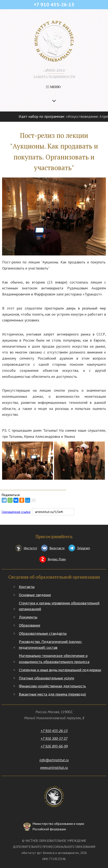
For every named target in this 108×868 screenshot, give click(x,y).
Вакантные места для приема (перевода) (52, 694)
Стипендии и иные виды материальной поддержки (60, 670)
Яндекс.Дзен (57, 559)
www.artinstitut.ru (54, 768)
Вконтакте (57, 548)
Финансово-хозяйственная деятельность (52, 686)
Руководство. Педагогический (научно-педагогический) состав (51, 645)
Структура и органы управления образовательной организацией (59, 606)
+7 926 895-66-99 (54, 746)
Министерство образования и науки (58, 827)
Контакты (27, 587)
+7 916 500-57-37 (54, 738)
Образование (30, 625)
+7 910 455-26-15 (54, 731)
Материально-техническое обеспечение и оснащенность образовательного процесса (54, 659)
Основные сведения (35, 595)
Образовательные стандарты (43, 633)
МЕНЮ (53, 87)
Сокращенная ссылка (16, 512)
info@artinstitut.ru (54, 760)
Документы (28, 617)
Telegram (83, 548)
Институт (30, 548)
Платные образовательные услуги (46, 678)
